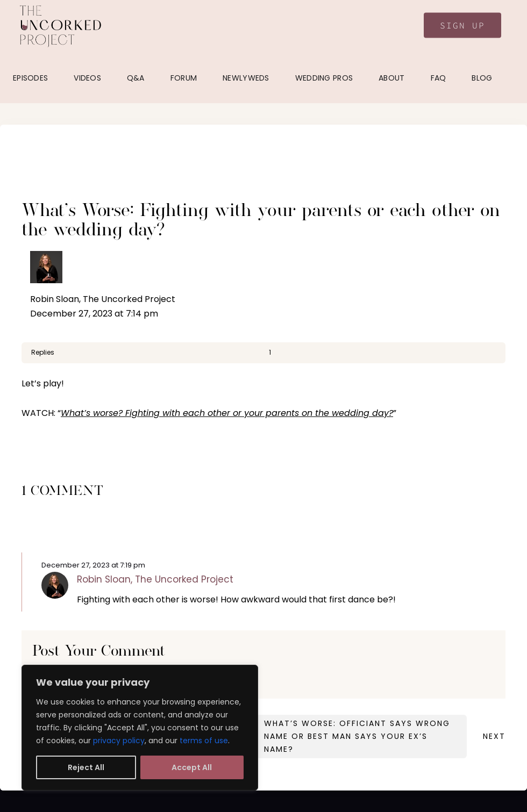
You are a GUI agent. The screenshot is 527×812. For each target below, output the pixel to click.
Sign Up (462, 25)
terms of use (204, 741)
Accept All (192, 767)
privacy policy (119, 741)
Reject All (86, 767)
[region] (140, 728)
